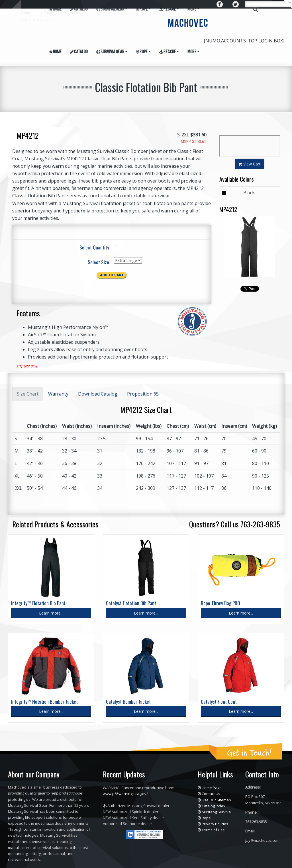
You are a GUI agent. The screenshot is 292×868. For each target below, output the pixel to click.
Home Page (212, 788)
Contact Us (76, 13)
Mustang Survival (217, 812)
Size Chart (28, 394)
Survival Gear (112, 52)
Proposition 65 (143, 394)
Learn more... (51, 613)
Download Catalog (98, 394)
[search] (271, 5)
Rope (143, 52)
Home (27, 13)
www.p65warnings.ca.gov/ (125, 794)
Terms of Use (213, 830)
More (193, 52)
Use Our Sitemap (216, 800)
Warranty (58, 394)
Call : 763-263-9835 (38, 20)
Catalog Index (214, 806)
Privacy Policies (215, 824)
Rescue (169, 52)
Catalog (50, 13)
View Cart (250, 164)
